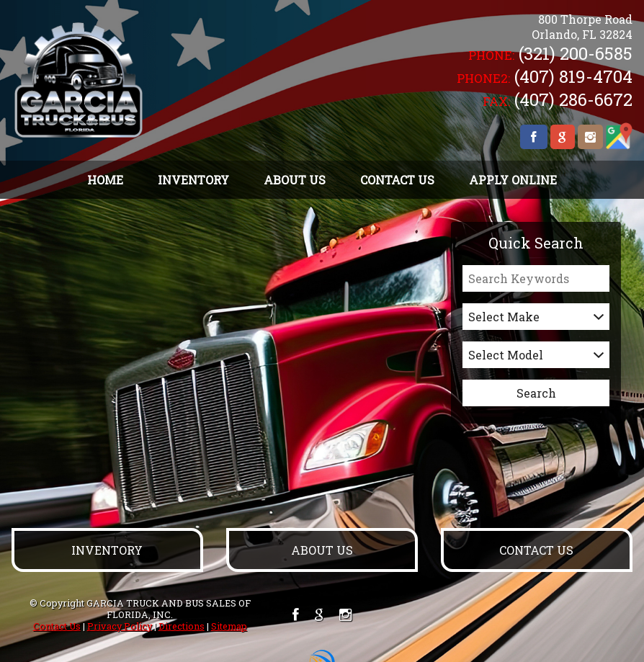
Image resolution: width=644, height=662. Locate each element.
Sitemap (229, 626)
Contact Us (57, 626)
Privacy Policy (120, 626)
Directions (182, 626)
